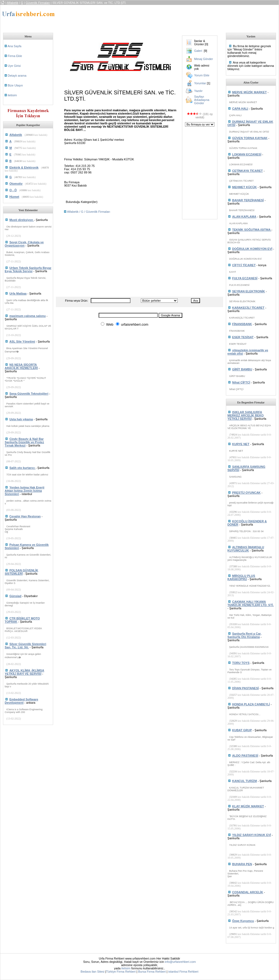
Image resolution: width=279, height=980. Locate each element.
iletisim (12, 95)
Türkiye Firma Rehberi (121, 972)
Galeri (198, 51)
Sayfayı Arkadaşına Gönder (202, 100)
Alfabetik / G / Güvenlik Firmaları (89, 212)
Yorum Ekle (202, 75)
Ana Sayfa (15, 46)
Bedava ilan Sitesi (93, 972)
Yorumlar (200, 83)
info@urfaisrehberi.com (180, 962)
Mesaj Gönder (203, 59)
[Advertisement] (159, 17)
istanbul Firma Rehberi (183, 972)
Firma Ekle (15, 56)
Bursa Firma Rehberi (152, 972)
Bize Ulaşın (15, 85)
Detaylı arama (17, 76)
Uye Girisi (14, 66)
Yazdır (198, 91)
